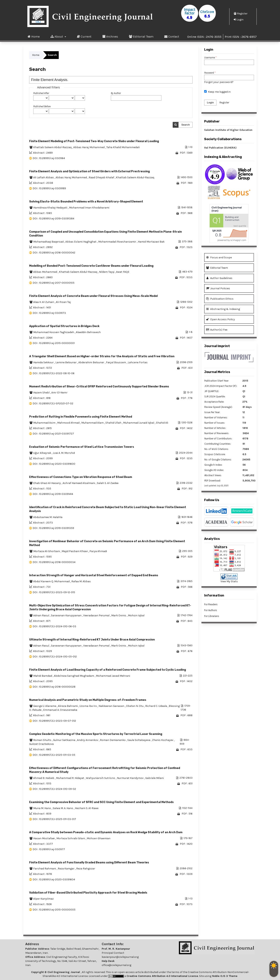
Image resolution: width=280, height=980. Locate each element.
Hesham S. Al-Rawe (87, 808)
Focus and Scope (219, 257)
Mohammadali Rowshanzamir (117, 242)
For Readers (211, 604)
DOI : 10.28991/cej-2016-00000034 (54, 562)
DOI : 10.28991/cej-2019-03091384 (53, 219)
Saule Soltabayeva (139, 740)
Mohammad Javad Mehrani (113, 676)
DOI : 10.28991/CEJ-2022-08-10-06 (54, 373)
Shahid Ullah (114, 423)
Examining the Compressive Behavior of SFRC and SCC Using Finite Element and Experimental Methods (101, 802)
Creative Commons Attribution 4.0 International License (162, 976)
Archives (110, 36)
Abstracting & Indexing (223, 309)
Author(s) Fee (217, 330)
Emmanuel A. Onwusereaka (60, 710)
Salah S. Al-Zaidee (108, 483)
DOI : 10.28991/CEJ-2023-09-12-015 (54, 592)
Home (34, 36)
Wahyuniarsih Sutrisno (101, 778)
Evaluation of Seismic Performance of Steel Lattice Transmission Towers (82, 447)
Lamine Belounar (66, 362)
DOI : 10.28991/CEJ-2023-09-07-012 (54, 721)
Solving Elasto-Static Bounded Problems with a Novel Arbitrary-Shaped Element (86, 202)
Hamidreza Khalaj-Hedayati (51, 208)
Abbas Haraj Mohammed (89, 147)
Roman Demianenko (113, 740)
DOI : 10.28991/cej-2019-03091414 (53, 494)
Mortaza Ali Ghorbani (47, 551)
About (57, 36)
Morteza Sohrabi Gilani (71, 838)
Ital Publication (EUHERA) (220, 148)
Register (241, 13)
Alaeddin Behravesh (88, 332)
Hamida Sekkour (44, 362)
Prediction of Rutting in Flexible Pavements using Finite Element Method (81, 417)
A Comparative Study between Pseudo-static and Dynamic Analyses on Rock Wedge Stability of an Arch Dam (106, 832)
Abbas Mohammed (45, 272)
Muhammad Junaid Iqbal (139, 423)
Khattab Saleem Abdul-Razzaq (53, 147)
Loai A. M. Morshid (64, 453)
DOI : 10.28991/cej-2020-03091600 (54, 464)
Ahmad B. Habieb (44, 778)
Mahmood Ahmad (69, 423)
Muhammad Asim (45, 423)
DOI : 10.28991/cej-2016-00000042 (54, 253)
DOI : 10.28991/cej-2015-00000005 (54, 910)
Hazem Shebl (42, 393)
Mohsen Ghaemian (99, 838)
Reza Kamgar (66, 869)
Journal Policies (218, 288)
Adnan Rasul (42, 615)
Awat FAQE (123, 272)
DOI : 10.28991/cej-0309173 (49, 313)
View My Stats (229, 581)
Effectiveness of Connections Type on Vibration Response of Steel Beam (81, 477)
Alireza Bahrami (68, 706)
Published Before (42, 106)
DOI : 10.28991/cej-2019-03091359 (53, 528)
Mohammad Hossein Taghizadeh (54, 332)
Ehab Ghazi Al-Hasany (47, 483)
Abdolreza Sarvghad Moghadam (74, 676)
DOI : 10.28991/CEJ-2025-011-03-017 (54, 819)
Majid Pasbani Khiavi (75, 551)
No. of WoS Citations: (217, 449)
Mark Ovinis (119, 615)
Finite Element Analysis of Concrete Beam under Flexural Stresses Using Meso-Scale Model (93, 296)
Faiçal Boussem (116, 362)
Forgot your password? (219, 82)
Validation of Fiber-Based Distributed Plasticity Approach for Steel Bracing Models (88, 893)
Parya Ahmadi (98, 551)
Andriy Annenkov (88, 740)
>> (189, 927)
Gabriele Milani (154, 778)
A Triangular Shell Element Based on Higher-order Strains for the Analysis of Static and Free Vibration (102, 356)
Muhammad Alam (93, 423)
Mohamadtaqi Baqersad (49, 242)
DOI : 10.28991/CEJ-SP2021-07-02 (53, 403)
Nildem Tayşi (107, 272)
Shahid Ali (162, 423)
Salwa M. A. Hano (63, 808)
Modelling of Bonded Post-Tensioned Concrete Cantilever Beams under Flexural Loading (91, 266)
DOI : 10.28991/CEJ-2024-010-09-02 (54, 789)
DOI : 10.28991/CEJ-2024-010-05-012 (55, 657)
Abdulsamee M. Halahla (48, 517)
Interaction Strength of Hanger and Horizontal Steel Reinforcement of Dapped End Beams (94, 575)
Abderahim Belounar (92, 362)
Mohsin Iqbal (136, 615)
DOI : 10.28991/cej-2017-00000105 (54, 283)
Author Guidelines (219, 278)
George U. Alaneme (45, 706)
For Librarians (212, 616)
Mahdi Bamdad (43, 676)
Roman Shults (43, 740)
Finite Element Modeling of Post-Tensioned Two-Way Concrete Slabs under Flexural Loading (94, 141)
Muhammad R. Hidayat (70, 778)
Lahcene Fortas (138, 362)
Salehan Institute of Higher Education (228, 130)
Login (239, 19)
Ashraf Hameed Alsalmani (79, 483)
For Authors (211, 610)
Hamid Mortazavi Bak (151, 242)
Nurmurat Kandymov (130, 778)
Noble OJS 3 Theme (224, 976)
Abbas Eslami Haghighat (81, 242)
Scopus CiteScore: (215, 454)
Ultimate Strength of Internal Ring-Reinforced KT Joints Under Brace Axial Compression (92, 640)
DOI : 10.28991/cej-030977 (49, 849)
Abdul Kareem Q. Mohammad (52, 581)
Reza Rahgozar (86, 869)
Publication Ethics (220, 299)
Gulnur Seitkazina (64, 740)
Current (84, 36)
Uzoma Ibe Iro (88, 706)
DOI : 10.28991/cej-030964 (49, 158)
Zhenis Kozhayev (163, 740)
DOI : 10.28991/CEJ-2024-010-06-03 (54, 626)
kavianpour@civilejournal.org (120, 957)
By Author (116, 93)
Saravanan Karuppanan (66, 615)
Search (186, 125)
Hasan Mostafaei (44, 838)
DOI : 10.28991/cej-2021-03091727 (53, 434)
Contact (172, 36)
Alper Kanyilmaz (43, 899)
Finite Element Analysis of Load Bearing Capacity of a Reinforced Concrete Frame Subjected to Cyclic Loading (108, 670)
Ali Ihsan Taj (63, 302)
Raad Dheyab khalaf (102, 177)
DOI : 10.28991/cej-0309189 (49, 188)
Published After (41, 93)
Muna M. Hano (42, 808)
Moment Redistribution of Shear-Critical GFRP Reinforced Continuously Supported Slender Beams (99, 387)
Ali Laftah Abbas (44, 177)
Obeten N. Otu (135, 706)
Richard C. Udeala (156, 706)
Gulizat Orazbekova (41, 744)
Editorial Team (141, 36)
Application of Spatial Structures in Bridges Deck (64, 326)
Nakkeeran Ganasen (112, 706)
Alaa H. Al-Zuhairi (44, 302)
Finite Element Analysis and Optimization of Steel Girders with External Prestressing (89, 171)
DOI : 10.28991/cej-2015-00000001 (54, 343)
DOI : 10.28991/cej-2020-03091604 (54, 879)
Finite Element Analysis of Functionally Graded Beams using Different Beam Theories (89, 863)
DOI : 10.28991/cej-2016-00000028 (54, 687)
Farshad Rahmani (45, 869)
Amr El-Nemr (59, 393)
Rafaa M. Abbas (81, 581)
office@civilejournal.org (116, 965)
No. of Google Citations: (218, 460)
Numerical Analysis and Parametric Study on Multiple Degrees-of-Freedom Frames (88, 700)
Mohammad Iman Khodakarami (89, 208)
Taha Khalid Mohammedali (123, 147)
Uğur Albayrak (42, 453)
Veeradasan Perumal (97, 615)
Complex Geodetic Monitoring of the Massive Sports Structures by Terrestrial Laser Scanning (96, 734)
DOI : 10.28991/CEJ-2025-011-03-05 (54, 755)
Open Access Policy (220, 319)
